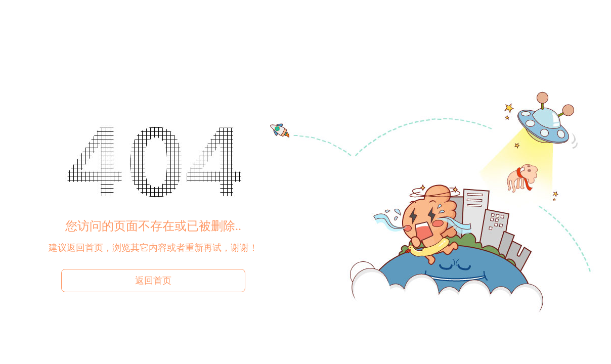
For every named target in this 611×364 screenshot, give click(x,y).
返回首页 (153, 281)
